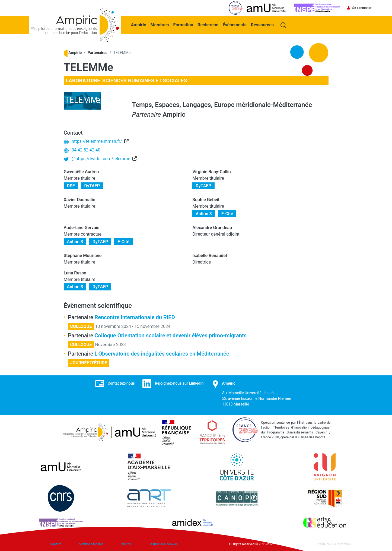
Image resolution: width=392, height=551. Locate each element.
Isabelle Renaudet (210, 256)
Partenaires (98, 53)
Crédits (126, 544)
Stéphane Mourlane (83, 256)
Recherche (208, 25)
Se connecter (362, 8)
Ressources (262, 25)
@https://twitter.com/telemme (101, 159)
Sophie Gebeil (206, 200)
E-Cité (227, 214)
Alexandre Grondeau (212, 228)
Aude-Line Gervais (82, 228)
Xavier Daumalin (80, 200)
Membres (160, 25)
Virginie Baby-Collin (212, 172)
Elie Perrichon (341, 544)
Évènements (235, 25)
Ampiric (139, 25)
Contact (56, 544)
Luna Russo (75, 273)
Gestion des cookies (163, 544)
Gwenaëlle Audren (81, 172)
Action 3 (204, 214)
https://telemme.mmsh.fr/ (97, 141)
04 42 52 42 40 (86, 150)
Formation (183, 25)
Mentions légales (91, 544)
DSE (71, 186)
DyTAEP (92, 186)
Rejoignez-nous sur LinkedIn (179, 383)
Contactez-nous (121, 383)
